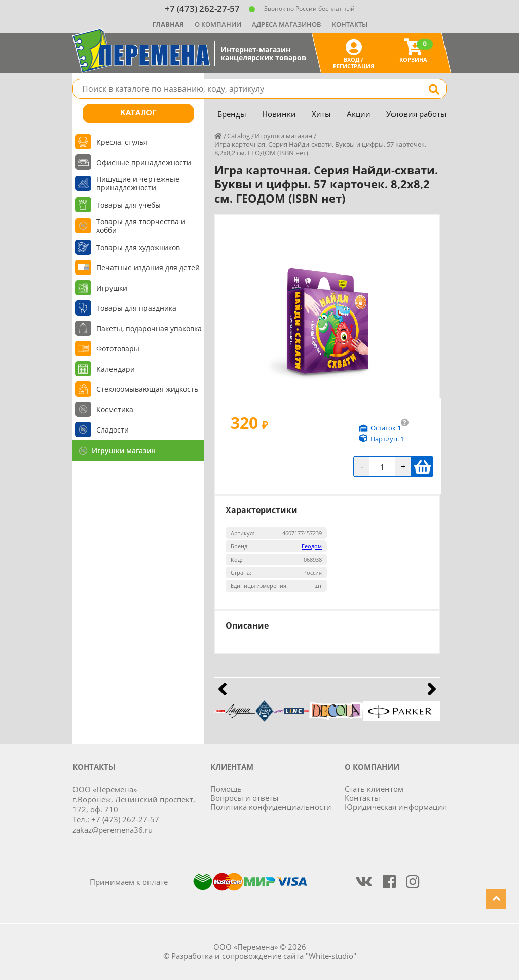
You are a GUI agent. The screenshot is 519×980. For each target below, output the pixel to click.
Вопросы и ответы (245, 798)
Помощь (226, 789)
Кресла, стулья (122, 142)
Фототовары (118, 349)
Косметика (115, 409)
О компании (218, 24)
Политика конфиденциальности (271, 807)
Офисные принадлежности (144, 162)
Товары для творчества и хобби (141, 226)
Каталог (138, 113)
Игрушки (112, 288)
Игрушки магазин (124, 450)
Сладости (113, 430)
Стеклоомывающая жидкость (147, 389)
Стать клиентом (374, 789)
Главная (168, 24)
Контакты (350, 24)
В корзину (422, 466)
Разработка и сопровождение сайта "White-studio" (264, 956)
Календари (116, 369)
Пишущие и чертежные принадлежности (138, 183)
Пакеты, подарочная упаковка (149, 328)
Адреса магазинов (287, 24)
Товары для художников (138, 247)
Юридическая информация (396, 807)
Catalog (238, 136)
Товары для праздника (136, 308)
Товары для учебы (128, 205)
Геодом (312, 546)
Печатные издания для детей (148, 268)
